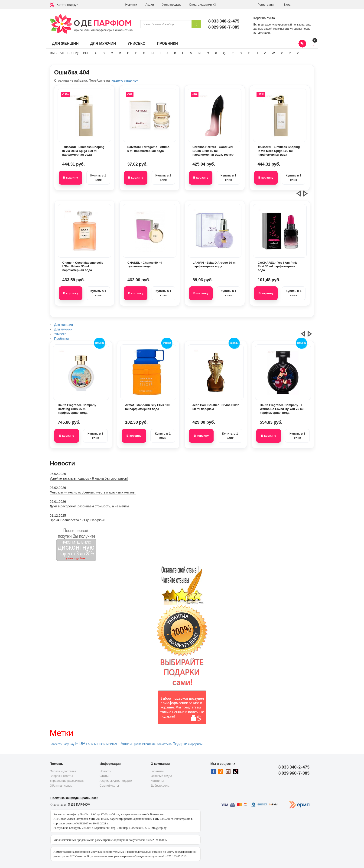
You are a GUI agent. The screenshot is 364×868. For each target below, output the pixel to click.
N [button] (200, 53)
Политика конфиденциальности (74, 798)
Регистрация (266, 5)
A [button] (96, 53)
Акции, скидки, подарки (116, 781)
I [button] (160, 53)
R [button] (232, 53)
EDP (80, 743)
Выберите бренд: (64, 53)
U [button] (257, 53)
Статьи (104, 776)
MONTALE (113, 744)
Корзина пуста (264, 18)
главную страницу (124, 80)
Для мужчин (103, 43)
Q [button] (224, 53)
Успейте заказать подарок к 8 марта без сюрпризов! (89, 478)
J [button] (167, 53)
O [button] (208, 53)
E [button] (128, 53)
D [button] (120, 53)
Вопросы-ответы (61, 776)
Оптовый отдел (161, 776)
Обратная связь (61, 786)
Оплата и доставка (63, 771)
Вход (287, 5)
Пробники (167, 43)
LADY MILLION (96, 744)
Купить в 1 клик (98, 178)
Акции (149, 5)
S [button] (241, 53)
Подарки (180, 744)
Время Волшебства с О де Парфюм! (77, 520)
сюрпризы (195, 744)
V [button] (265, 53)
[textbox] (166, 24)
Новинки (131, 5)
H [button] (152, 53)
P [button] (216, 53)
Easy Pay (68, 744)
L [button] (183, 53)
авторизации (262, 33)
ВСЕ (86, 53)
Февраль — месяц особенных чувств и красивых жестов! (93, 492)
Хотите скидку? (67, 5)
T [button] (249, 53)
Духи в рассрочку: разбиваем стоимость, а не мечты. (90, 506)
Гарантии (157, 771)
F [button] (136, 53)
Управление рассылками (67, 781)
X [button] (282, 53)
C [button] (112, 53)
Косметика (164, 744)
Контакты (157, 781)
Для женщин (65, 43)
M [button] (191, 53)
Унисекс (136, 43)
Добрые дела (160, 786)
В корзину (70, 178)
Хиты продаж (172, 5)
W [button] (273, 53)
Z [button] (298, 53)
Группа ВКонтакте (144, 744)
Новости (105, 771)
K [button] (175, 53)
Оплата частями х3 (202, 5)
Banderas (56, 744)
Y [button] (290, 53)
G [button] (144, 53)
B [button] (104, 53)
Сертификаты (109, 786)
